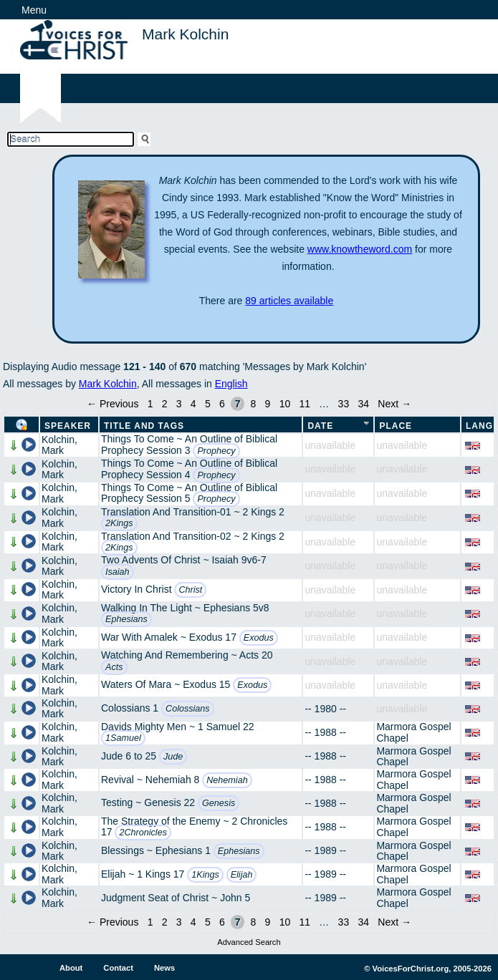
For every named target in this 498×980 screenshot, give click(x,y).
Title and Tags (144, 426)
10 (285, 404)
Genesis (219, 803)
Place (396, 426)
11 (305, 404)
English (231, 384)
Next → (394, 404)
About (71, 968)
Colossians (188, 709)
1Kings (205, 875)
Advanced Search (249, 942)
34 (363, 404)
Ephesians (126, 619)
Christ (190, 590)
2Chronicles (143, 833)
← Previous (112, 404)
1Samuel (123, 738)
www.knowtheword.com (360, 249)
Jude (173, 757)
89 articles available (289, 301)
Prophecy (216, 451)
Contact (118, 968)
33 (344, 404)
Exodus (259, 638)
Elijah (242, 875)
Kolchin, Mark (59, 445)
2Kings (119, 523)
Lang (479, 426)
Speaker (68, 426)
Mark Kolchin (108, 384)
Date (320, 426)
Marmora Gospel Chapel (413, 732)
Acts (114, 667)
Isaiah (118, 572)
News (164, 968)
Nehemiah (227, 780)
